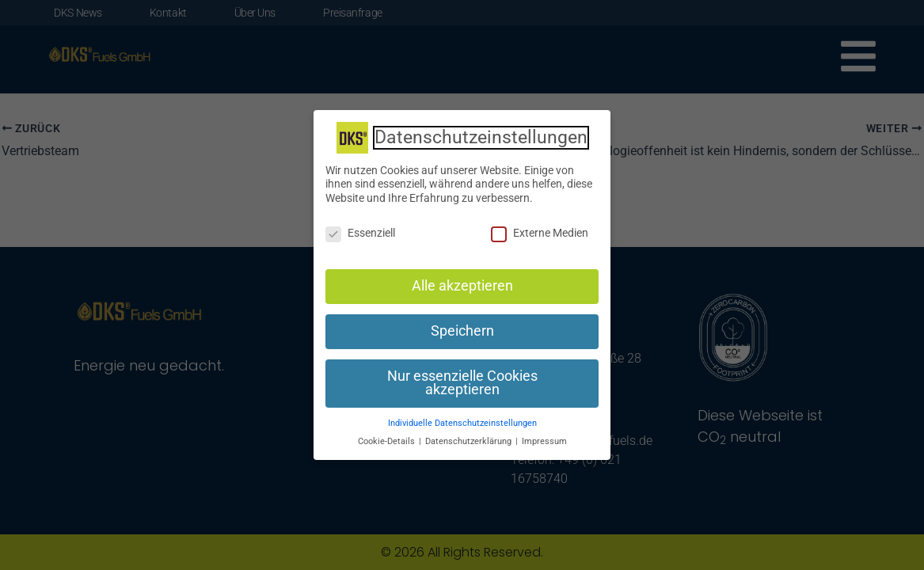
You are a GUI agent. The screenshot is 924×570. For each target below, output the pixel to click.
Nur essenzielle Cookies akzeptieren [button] (462, 381)
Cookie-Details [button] (388, 440)
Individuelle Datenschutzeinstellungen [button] (462, 422)
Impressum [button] (544, 440)
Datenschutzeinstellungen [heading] (481, 135)
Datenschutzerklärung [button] (470, 440)
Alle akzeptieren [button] (462, 284)
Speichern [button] (462, 329)
